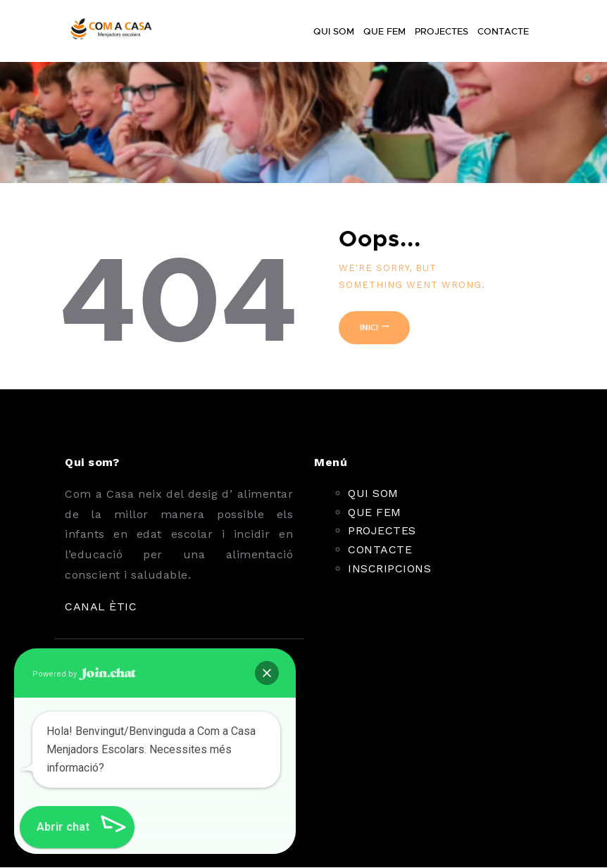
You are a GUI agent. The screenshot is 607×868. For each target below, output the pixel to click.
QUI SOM (373, 493)
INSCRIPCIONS (389, 568)
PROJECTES (382, 530)
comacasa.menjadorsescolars (174, 811)
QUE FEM (375, 512)
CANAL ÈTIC (101, 606)
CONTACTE (380, 549)
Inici (369, 327)
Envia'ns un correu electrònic (176, 749)
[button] (41, 827)
